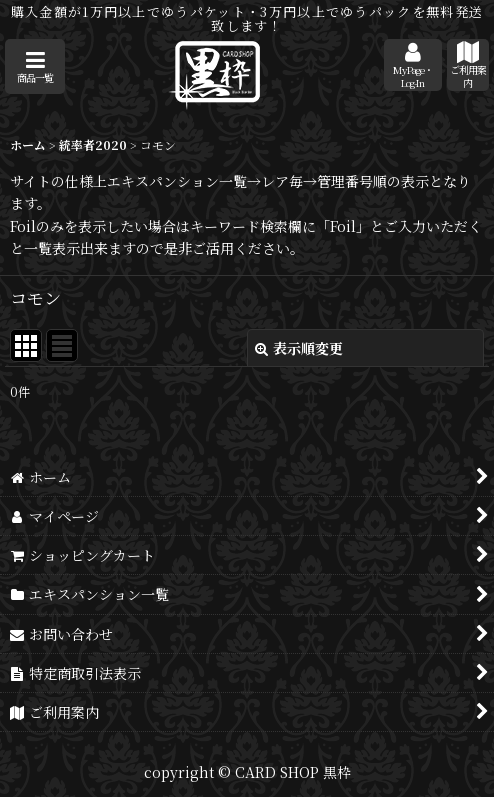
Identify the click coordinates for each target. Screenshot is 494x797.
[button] (35, 66)
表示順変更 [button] (299, 348)
